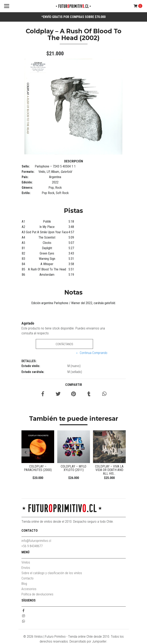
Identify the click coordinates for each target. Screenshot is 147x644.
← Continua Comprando (91, 353)
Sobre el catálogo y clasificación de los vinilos (52, 573)
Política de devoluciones (37, 594)
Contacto (27, 578)
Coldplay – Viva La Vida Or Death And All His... (109, 470)
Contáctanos (64, 344)
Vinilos (26, 562)
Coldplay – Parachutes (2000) (38, 468)
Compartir (74, 385)
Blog (24, 584)
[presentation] (26, 452)
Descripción (74, 161)
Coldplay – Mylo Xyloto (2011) (73, 468)
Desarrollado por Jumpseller (88, 641)
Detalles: (29, 361)
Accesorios (29, 589)
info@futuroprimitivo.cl (36, 541)
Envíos (26, 568)
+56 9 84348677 (32, 546)
